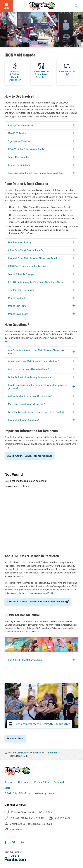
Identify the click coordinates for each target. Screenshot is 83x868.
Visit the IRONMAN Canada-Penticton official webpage (36, 601)
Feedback (59, 782)
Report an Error (15, 738)
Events (37, 753)
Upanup (51, 793)
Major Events (53, 753)
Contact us (16, 830)
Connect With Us (15, 805)
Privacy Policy (42, 782)
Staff (7, 788)
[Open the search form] (76, 6)
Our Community (20, 753)
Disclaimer (24, 782)
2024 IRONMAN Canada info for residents (30, 456)
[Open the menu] (6, 6)
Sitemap (9, 782)
